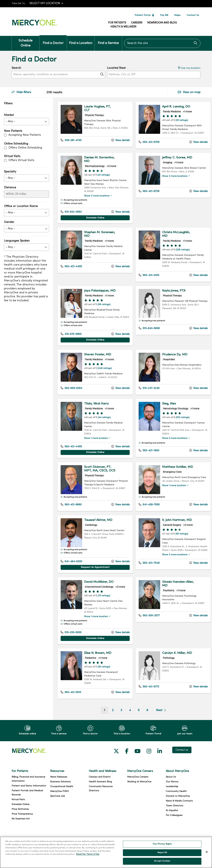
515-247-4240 (147, 396)
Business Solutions (60, 790)
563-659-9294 (71, 396)
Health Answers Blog (100, 790)
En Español (172, 819)
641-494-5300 (71, 569)
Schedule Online (26, 42)
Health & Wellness (123, 27)
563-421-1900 (147, 458)
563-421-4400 (71, 267)
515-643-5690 (148, 328)
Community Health (176, 799)
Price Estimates (20, 817)
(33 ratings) (179, 120)
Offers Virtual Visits (21, 160)
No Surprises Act (21, 827)
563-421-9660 (71, 512)
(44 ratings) (104, 425)
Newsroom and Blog (162, 23)
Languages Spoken (17, 241)
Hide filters (21, 92)
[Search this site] (162, 43)
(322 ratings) (180, 425)
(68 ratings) (103, 308)
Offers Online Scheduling (25, 148)
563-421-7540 (147, 574)
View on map (189, 92)
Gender (9, 222)
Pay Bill (164, 15)
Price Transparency (22, 822)
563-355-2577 (147, 623)
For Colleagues (174, 823)
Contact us (182, 758)
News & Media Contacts (179, 809)
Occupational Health (62, 795)
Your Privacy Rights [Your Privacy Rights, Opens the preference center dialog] (162, 844)
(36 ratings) (103, 675)
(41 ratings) (103, 175)
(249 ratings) (104, 376)
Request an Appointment (94, 575)
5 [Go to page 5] (137, 718)
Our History (172, 790)
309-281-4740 (71, 140)
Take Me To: (18, 4)
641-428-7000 (147, 512)
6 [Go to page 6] (146, 718)
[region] (132, 413)
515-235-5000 (71, 640)
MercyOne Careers (138, 785)
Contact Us (193, 15)
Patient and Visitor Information (29, 794)
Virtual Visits (18, 808)
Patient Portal (143, 15)
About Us (171, 785)
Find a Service (108, 40)
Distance (10, 188)
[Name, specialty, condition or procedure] (58, 75)
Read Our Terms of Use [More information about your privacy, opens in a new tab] (88, 854)
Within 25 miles (16, 194)
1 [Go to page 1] (104, 718)
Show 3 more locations (172, 446)
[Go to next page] (159, 719)
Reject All (162, 853)
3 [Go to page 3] (120, 718)
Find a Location (81, 40)
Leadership (172, 795)
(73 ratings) (103, 604)
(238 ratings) (180, 250)
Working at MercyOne (139, 790)
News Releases (59, 785)
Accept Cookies (162, 861)
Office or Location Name (21, 206)
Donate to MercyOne (178, 804)
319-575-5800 (71, 341)
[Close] (207, 852)
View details (119, 140)
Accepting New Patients (25, 135)
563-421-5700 (147, 142)
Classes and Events (100, 785)
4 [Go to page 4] (128, 718)
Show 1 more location (95, 446)
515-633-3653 (71, 212)
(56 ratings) (179, 541)
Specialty (10, 172)
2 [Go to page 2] (111, 718)
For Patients (117, 23)
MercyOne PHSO (60, 799)
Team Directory (174, 814)
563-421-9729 (147, 191)
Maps (177, 15)
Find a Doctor (53, 40)
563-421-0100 (147, 275)
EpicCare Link (58, 804)
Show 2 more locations (96, 196)
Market (9, 115)
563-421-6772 (147, 695)
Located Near (116, 68)
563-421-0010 (71, 700)
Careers (137, 23)
